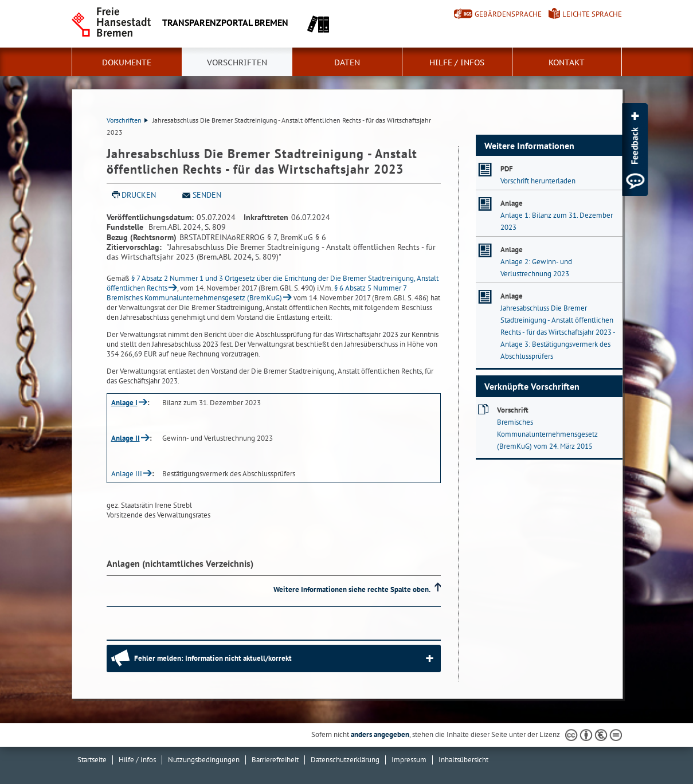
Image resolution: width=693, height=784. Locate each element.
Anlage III (127, 474)
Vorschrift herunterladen (538, 181)
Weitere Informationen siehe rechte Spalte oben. (352, 589)
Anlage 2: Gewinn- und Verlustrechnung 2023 (536, 268)
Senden (207, 195)
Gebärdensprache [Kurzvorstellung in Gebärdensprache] (508, 14)
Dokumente (127, 62)
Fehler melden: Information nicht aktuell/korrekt (213, 658)
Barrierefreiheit (275, 760)
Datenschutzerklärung (345, 760)
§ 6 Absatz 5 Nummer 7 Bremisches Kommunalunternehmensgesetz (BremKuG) (257, 293)
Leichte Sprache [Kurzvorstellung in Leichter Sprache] (592, 14)
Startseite (92, 760)
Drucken (139, 195)
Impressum (409, 760)
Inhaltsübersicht (463, 760)
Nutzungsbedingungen (204, 760)
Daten (347, 62)
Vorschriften (237, 62)
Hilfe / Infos (457, 62)
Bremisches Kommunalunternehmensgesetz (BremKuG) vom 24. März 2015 (547, 434)
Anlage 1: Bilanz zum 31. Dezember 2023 (557, 221)
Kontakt (567, 62)
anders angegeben (380, 734)
